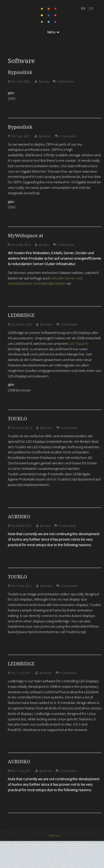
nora (46, 81)
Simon (47, 136)
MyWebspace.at (25, 236)
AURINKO (19, 517)
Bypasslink (20, 72)
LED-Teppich (78, 344)
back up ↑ (55, 835)
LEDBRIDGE (21, 315)
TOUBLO (17, 419)
